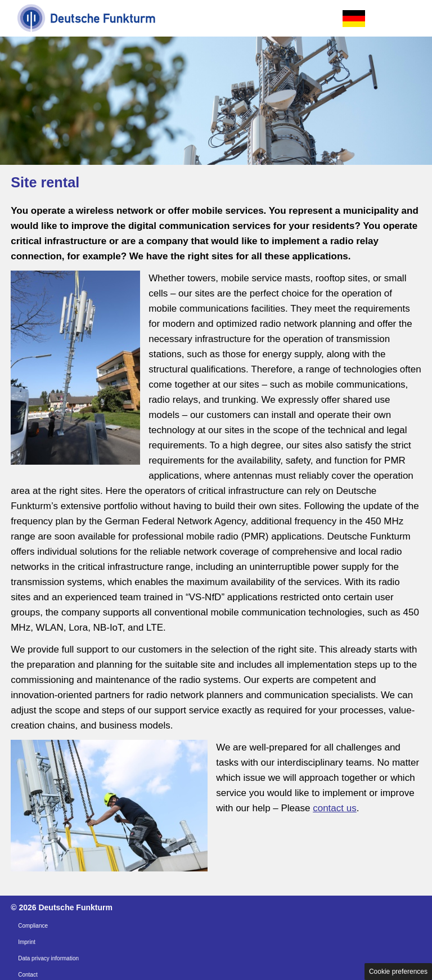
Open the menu (410, 19)
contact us (335, 808)
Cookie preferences (398, 972)
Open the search (382, 19)
